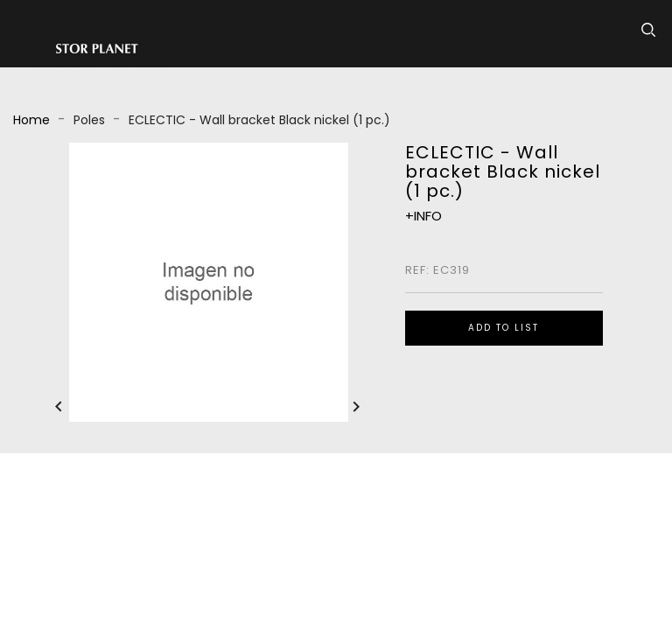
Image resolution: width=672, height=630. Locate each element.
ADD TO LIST (504, 328)
